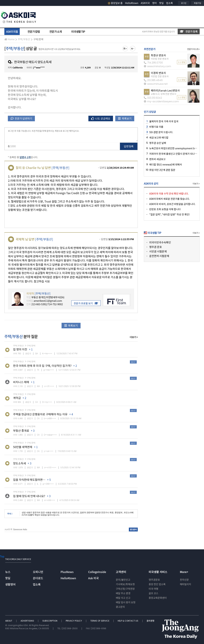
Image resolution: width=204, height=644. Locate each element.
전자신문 (184, 580)
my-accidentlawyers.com (161, 101)
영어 (154, 3)
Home (9, 39)
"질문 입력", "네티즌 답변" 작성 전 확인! (169, 214)
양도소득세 (20, 463)
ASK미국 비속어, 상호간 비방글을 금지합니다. (172, 204)
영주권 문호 (156, 247)
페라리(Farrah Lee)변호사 (165, 90)
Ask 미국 (93, 578)
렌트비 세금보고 (157, 159)
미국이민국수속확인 (160, 242)
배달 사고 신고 (123, 598)
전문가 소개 (55, 31)
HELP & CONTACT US (128, 621)
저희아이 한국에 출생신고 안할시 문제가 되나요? (174, 154)
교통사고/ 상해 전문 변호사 (163, 94)
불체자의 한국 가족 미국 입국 (164, 121)
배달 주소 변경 (123, 593)
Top (2, 556)
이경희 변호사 (158, 73)
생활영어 (10, 584)
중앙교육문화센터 (158, 598)
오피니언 (38, 572)
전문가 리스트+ (193, 49)
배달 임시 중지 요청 (126, 602)
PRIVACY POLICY (74, 621)
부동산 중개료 (21, 430)
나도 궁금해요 (101, 118)
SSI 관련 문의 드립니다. (161, 132)
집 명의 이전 (20, 349)
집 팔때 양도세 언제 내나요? (29, 496)
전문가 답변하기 (21, 118)
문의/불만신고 (123, 580)
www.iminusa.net (156, 84)
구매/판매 (38, 39)
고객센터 (121, 572)
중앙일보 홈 (115, 3)
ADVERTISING (28, 621)
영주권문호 (154, 580)
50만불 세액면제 (23, 447)
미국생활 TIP (78, 31)
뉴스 (8, 572)
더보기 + (134, 337)
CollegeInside (97, 572)
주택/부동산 (24, 39)
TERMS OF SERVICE (100, 621)
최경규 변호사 (158, 55)
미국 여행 (154, 589)
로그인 (184, 3)
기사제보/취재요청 (125, 584)
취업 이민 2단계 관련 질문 (162, 170)
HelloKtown (132, 3)
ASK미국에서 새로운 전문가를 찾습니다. (169, 199)
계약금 (17, 398)
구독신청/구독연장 (125, 589)
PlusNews (67, 572)
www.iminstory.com (157, 66)
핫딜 (161, 3)
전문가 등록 (189, 31)
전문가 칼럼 (34, 31)
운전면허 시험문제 (159, 256)
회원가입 (198, 3)
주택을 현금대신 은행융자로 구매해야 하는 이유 (40, 414)
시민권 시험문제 (158, 251)
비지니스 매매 (21, 382)
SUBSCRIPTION (50, 621)
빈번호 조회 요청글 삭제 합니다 (165, 209)
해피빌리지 (185, 584)
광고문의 (120, 607)
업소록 (170, 3)
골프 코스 (154, 593)
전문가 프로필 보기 (86, 303)
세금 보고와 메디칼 (159, 137)
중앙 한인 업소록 (157, 584)
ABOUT (9, 621)
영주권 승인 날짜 (158, 143)
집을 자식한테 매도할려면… (29, 480)
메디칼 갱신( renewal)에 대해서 (166, 164)
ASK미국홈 (12, 31)
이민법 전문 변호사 (160, 59)
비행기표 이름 (156, 127)
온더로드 (38, 578)
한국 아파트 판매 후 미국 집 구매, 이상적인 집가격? (42, 366)
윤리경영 (150, 621)
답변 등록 (129, 146)
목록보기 (125, 118)
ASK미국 (145, 3)
